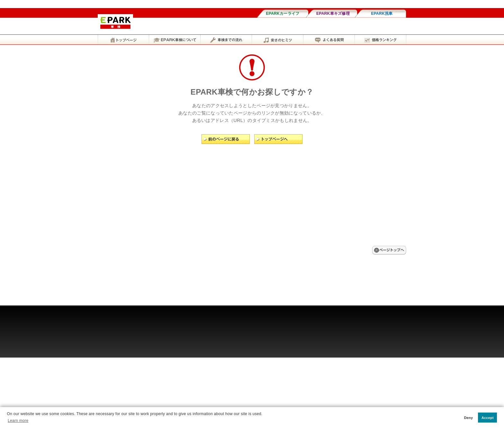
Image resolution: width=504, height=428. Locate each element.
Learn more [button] (18, 421)
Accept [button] (488, 418)
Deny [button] (469, 418)
